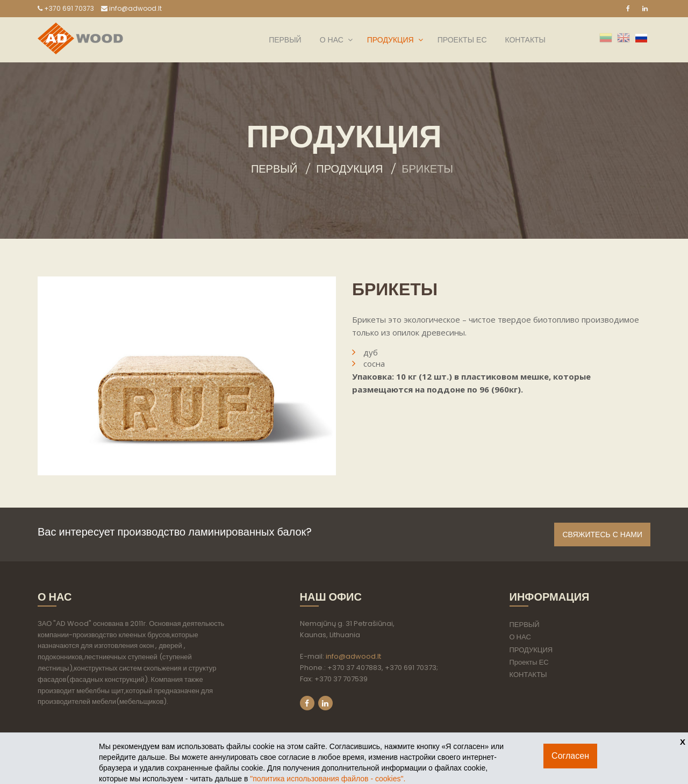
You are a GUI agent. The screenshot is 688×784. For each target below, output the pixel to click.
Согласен (570, 756)
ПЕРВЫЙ (285, 40)
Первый (274, 169)
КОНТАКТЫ (525, 40)
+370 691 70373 (66, 8)
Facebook (307, 703)
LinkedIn (325, 703)
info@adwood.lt (131, 8)
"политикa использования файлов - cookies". (328, 779)
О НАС (332, 40)
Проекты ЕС (462, 40)
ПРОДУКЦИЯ (390, 40)
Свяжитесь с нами (602, 534)
